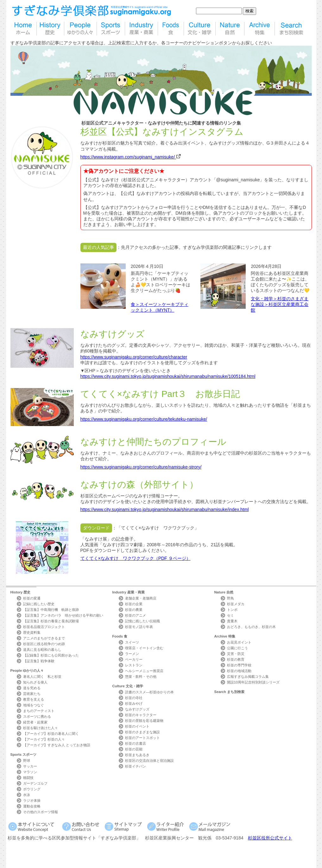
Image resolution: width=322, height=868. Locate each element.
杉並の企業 (134, 604)
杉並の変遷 (32, 598)
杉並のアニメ (136, 615)
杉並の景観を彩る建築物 (144, 721)
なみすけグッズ (137, 709)
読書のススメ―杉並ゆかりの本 (149, 692)
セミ (230, 615)
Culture (128, 686)
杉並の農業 (134, 610)
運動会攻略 (32, 806)
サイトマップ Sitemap (124, 826)
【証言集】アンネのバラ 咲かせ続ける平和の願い (63, 615)
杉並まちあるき (137, 755)
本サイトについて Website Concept (34, 826)
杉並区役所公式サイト (270, 838)
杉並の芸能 (134, 749)
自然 (230, 29)
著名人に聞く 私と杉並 (42, 677)
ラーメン (132, 654)
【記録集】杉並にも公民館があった (51, 655)
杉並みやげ (134, 703)
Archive (225, 636)
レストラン (134, 665)
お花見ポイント (239, 642)
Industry (129, 592)
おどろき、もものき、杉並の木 (251, 627)
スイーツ (132, 642)
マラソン (30, 772)
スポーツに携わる (37, 716)
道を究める (32, 688)
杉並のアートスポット (142, 738)
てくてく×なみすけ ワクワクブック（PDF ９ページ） (136, 558)
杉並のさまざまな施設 (142, 732)
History (21, 592)
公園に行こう (237, 648)
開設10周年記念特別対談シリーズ (253, 682)
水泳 (27, 795)
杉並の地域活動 (239, 671)
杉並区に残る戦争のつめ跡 (44, 644)
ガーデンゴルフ (35, 783)
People (27, 670)
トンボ (232, 610)
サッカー (30, 766)
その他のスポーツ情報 (41, 812)
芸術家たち (32, 694)
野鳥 (230, 598)
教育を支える (34, 699)
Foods (120, 636)
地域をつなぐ (34, 705)
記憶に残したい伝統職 (142, 621)
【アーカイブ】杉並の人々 (44, 739)
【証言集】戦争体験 (39, 661)
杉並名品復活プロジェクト (44, 627)
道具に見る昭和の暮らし (42, 650)
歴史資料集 (32, 632)
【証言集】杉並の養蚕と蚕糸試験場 (51, 621)
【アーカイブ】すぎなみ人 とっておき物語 (57, 745)
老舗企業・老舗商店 (141, 598)
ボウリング (32, 789)
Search (229, 692)
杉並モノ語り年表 (139, 627)
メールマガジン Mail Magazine (211, 826)
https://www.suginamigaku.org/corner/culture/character (134, 357)
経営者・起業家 (35, 722)
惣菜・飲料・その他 (141, 677)
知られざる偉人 (35, 682)
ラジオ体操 (32, 800)
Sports (24, 755)
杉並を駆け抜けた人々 (41, 728)
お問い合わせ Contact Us (82, 826)
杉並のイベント (137, 726)
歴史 (50, 29)
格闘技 (28, 778)
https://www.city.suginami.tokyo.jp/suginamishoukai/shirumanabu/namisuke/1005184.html (168, 376)
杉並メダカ (236, 604)
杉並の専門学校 (239, 665)
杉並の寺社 (134, 698)
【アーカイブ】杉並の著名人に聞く (51, 734)
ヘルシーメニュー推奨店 (144, 671)
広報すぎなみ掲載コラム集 (248, 677)
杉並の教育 (236, 659)
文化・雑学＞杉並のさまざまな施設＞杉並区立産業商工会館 (280, 304)
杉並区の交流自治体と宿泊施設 (149, 761)
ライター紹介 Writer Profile (167, 826)
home (23, 29)
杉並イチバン (136, 766)
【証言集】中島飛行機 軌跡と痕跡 (51, 610)
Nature (224, 592)
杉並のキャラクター (141, 715)
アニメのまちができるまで (44, 638)
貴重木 (232, 621)
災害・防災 (236, 654)
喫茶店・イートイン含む (144, 648)
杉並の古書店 (136, 743)
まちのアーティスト (39, 711)
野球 (27, 761)
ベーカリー (134, 659)
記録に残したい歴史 (39, 604)
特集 (259, 29)
